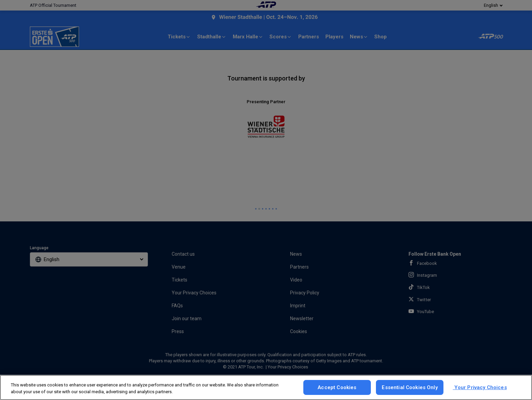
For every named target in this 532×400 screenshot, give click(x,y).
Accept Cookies (337, 387)
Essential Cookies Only (410, 387)
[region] (266, 387)
